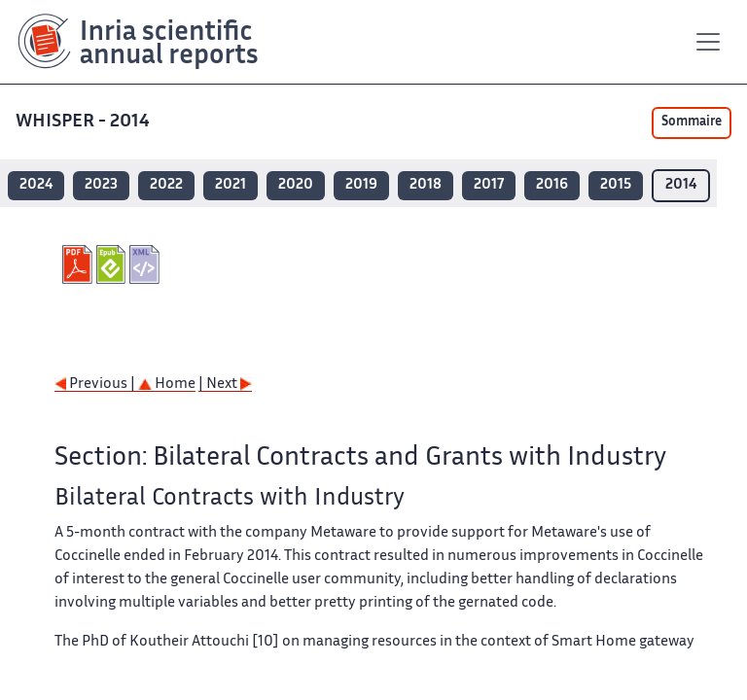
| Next (225, 385)
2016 (552, 185)
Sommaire (692, 122)
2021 (231, 185)
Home (167, 385)
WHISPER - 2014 (83, 122)
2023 (101, 185)
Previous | (96, 385)
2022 (166, 185)
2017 (489, 185)
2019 (361, 185)
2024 (36, 185)
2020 (296, 185)
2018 (426, 185)
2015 (616, 185)
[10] (266, 642)
